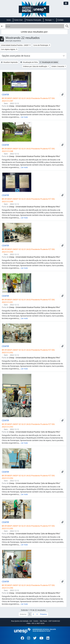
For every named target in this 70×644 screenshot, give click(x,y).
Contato (60, 20)
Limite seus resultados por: (34, 32)
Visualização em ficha (29, 62)
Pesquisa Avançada (33, 20)
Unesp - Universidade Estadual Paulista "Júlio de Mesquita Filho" (35, 106)
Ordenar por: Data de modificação (35, 66)
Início (9, 20)
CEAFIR (5, 95)
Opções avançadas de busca (16, 56)
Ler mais (24, 117)
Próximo (44, 614)
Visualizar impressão (9, 62)
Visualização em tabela (49, 62)
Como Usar (18, 20)
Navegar (49, 20)
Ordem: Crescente (58, 66)
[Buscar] (35, 26)
